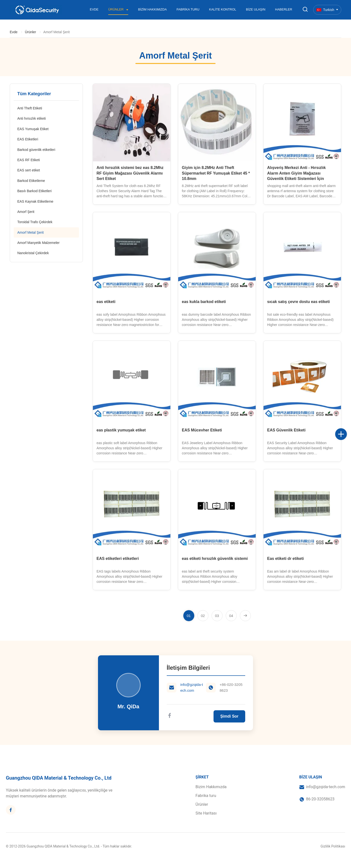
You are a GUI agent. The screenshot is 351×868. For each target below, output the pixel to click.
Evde (94, 9)
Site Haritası (206, 813)
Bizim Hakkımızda (152, 9)
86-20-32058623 (320, 799)
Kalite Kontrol (223, 9)
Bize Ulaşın (256, 9)
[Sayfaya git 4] (231, 616)
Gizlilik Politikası (333, 846)
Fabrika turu (188, 9)
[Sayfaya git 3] (217, 616)
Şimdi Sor (229, 716)
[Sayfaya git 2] (203, 616)
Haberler (284, 9)
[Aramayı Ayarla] (305, 10)
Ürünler (116, 9)
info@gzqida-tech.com (192, 687)
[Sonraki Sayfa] (245, 616)
